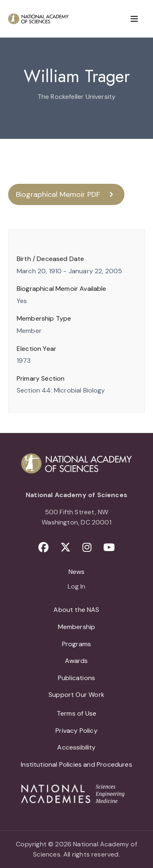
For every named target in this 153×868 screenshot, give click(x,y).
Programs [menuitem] (76, 644)
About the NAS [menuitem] (76, 610)
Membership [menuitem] (77, 627)
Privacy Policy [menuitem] (76, 731)
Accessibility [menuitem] (76, 747)
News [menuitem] (77, 572)
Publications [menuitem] (76, 678)
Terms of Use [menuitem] (76, 713)
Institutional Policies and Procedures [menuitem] (76, 764)
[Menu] (134, 19)
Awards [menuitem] (76, 661)
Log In (76, 587)
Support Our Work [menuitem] (76, 695)
